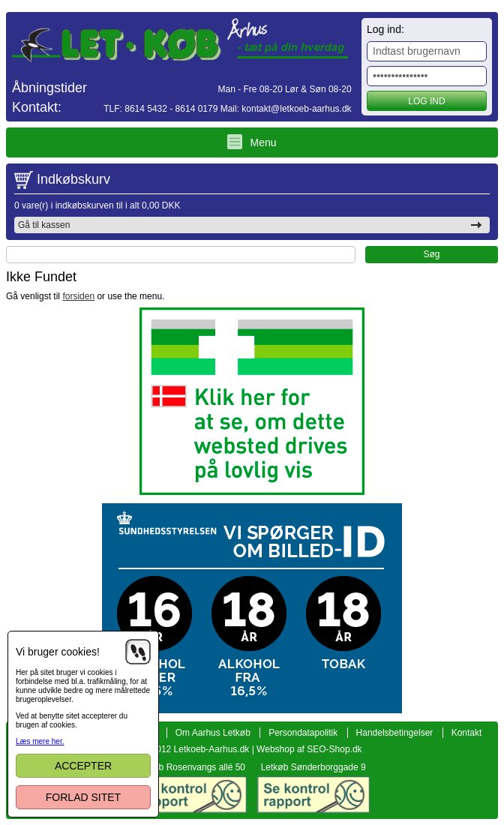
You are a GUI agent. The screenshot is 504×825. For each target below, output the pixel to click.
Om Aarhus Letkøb (213, 733)
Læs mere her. (40, 741)
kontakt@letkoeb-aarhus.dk (296, 109)
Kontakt (467, 733)
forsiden (78, 296)
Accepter (83, 766)
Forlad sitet (83, 797)
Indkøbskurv (73, 179)
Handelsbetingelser (395, 733)
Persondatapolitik (303, 733)
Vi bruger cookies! (58, 652)
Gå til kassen (44, 225)
